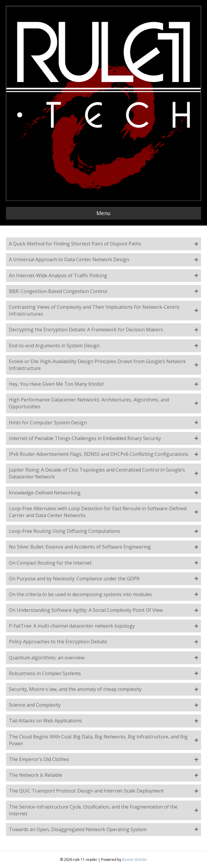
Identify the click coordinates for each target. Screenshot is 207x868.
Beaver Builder (135, 860)
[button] (103, 244)
